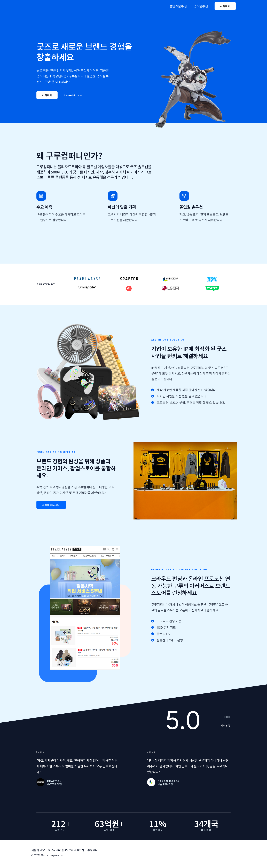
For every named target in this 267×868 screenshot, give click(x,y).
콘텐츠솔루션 (179, 6)
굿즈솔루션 (201, 6)
